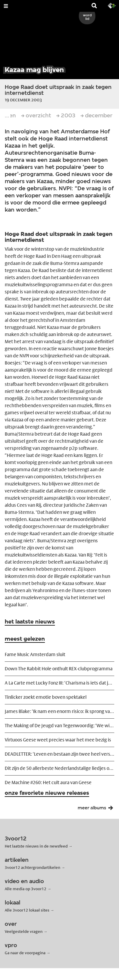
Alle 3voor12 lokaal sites (27, 910)
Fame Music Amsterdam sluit (35, 654)
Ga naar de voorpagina (25, 953)
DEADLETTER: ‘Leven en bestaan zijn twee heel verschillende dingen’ (59, 754)
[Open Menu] (6, 6)
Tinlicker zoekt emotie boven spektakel (46, 697)
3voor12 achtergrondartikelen (32, 867)
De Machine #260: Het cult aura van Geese (48, 782)
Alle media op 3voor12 (26, 889)
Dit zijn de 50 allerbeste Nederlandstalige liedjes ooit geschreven (59, 768)
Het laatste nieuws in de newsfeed (36, 846)
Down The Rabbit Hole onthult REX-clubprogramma (59, 669)
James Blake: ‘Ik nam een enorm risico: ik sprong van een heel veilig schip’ (59, 711)
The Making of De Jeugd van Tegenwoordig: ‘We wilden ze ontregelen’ (59, 726)
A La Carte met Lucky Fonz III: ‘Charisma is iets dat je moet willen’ (59, 683)
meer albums (97, 809)
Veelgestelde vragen (24, 931)
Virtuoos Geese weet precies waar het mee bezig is (58, 740)
